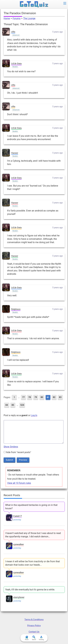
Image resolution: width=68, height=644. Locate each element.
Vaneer (15, 153)
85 (13, 405)
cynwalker (19, 544)
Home (7, 18)
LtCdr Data (16, 64)
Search (34, 638)
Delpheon (16, 309)
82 (54, 397)
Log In (34, 415)
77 (23, 397)
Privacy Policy (34, 626)
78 (30, 397)
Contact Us (34, 632)
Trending (41, 638)
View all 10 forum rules (19, 483)
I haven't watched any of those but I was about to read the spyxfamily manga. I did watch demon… (33, 535)
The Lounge (29, 18)
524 (22, 405)
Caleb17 (18, 516)
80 (42, 397)
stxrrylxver (19, 597)
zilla (13, 32)
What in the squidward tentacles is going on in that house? (31, 507)
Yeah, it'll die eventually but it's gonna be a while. (30, 590)
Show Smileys (11, 447)
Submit (9, 460)
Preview (23, 460)
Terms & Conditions (34, 620)
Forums (16, 18)
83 (60, 397)
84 (7, 405)
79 (36, 397)
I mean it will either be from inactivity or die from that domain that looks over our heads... (33, 563)
